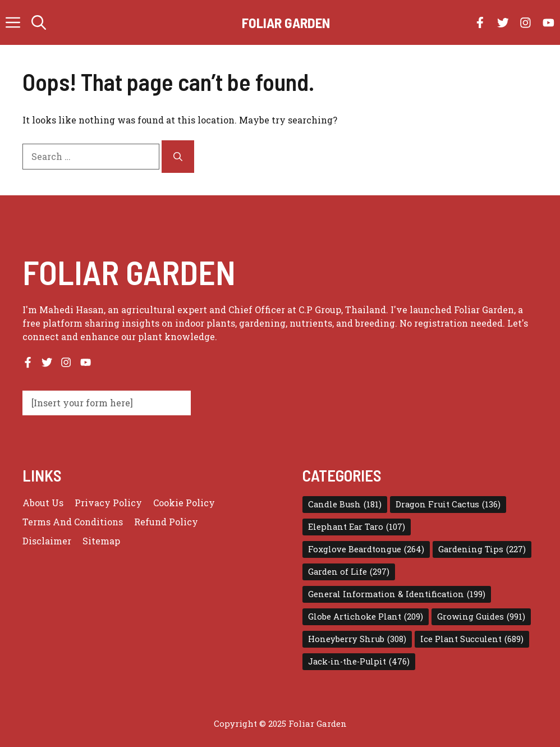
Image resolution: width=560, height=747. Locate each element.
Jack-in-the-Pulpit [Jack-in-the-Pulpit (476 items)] (359, 662)
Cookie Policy (184, 503)
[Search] (178, 157)
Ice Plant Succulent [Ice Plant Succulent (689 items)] (472, 639)
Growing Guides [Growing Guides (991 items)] (481, 617)
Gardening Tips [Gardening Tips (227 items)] (482, 549)
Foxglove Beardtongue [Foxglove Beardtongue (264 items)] (366, 549)
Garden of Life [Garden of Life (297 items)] (349, 572)
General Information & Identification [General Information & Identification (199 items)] (397, 594)
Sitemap (101, 541)
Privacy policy (108, 503)
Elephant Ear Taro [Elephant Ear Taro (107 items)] (357, 527)
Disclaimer (47, 541)
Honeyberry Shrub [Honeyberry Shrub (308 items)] (357, 639)
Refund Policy (166, 522)
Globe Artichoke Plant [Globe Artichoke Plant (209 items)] (366, 617)
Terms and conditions (73, 522)
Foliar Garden (286, 22)
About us (43, 503)
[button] (39, 22)
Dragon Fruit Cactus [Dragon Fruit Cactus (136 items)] (448, 505)
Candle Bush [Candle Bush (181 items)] (345, 505)
